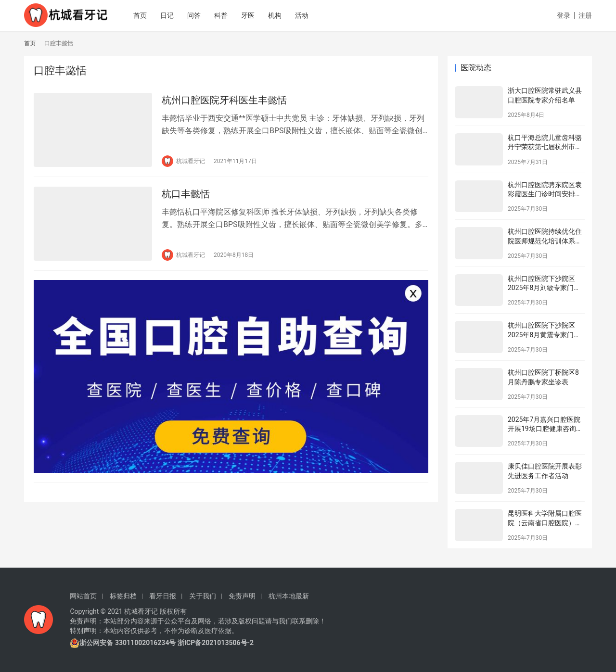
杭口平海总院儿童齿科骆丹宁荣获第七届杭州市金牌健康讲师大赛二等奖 (545, 147)
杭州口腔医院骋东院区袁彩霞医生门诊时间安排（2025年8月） (545, 194)
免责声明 (242, 596)
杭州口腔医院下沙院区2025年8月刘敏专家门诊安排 (544, 288)
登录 (564, 15)
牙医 (250, 15)
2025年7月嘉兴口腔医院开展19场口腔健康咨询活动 (545, 429)
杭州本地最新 (289, 596)
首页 (142, 15)
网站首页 (83, 596)
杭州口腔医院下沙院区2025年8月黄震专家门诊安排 (544, 335)
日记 (169, 15)
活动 (304, 15)
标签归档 (123, 596)
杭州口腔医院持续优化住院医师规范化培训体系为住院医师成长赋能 (545, 241)
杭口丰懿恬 (186, 194)
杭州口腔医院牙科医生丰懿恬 (224, 100)
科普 (223, 15)
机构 (277, 15)
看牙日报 (163, 596)
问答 (196, 15)
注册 (585, 15)
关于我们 (203, 596)
